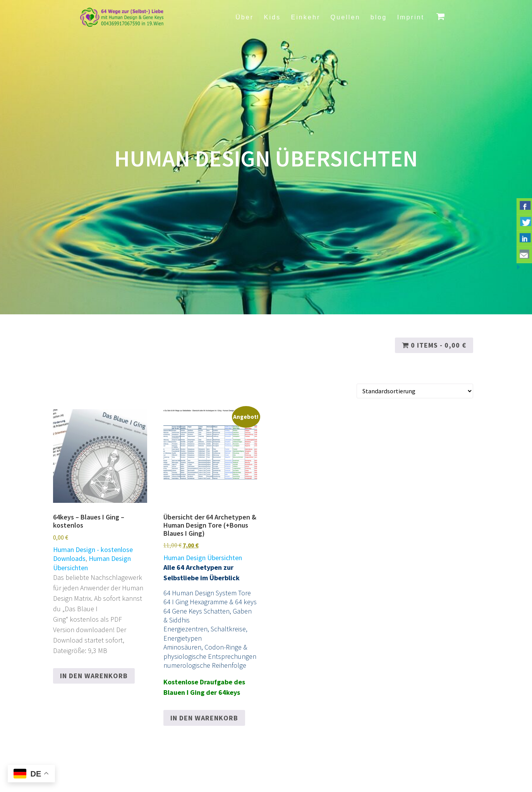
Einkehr (305, 17)
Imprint (411, 17)
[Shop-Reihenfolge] (415, 391)
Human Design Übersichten (203, 558)
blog (379, 17)
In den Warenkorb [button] (94, 676)
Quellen (346, 17)
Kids (273, 17)
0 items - (434, 345)
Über (245, 17)
